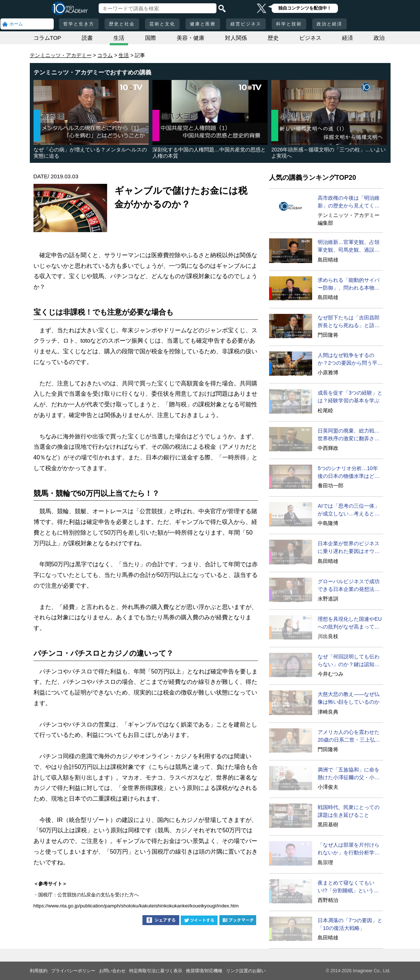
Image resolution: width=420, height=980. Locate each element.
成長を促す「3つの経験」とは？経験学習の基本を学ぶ (350, 397)
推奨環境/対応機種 (204, 971)
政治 (379, 38)
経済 (347, 38)
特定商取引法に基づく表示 (156, 971)
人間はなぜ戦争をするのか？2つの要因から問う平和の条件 (350, 360)
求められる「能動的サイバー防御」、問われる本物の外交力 (349, 284)
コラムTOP (47, 38)
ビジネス (310, 38)
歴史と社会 (122, 24)
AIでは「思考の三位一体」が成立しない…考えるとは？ (348, 510)
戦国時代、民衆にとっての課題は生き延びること (349, 811)
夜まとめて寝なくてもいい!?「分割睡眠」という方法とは (348, 887)
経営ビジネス (246, 24)
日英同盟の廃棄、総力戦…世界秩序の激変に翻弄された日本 (349, 435)
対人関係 (236, 38)
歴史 (273, 38)
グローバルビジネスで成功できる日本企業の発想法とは (349, 586)
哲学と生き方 (79, 24)
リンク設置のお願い (246, 971)
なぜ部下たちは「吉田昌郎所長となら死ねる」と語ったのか (349, 322)
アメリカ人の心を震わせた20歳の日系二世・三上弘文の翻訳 (349, 736)
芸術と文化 (162, 24)
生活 (119, 38)
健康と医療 (203, 24)
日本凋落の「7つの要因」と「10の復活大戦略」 (350, 924)
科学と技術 (289, 24)
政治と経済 (329, 24)
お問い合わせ (112, 971)
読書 (87, 38)
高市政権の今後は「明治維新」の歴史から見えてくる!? (349, 202)
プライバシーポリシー (73, 971)
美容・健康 (190, 38)
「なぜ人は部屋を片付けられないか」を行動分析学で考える (349, 849)
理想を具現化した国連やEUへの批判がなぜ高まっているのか (350, 623)
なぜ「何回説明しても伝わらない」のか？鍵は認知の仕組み (349, 661)
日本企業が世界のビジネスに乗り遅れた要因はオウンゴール (349, 548)
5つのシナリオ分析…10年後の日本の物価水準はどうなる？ (349, 473)
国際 (151, 38)
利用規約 (39, 971)
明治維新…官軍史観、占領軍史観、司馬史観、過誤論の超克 (349, 246)
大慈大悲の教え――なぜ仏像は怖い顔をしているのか (349, 698)
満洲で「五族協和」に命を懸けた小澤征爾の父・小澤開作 (349, 774)
